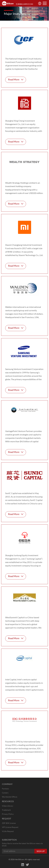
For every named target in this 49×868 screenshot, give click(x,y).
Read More (14, 79)
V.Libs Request (8, 831)
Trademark (6, 810)
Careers (5, 793)
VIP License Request (10, 827)
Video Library (8, 806)
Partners (5, 789)
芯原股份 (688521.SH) (24, 4)
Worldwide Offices (10, 797)
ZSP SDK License (9, 823)
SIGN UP (41, 851)
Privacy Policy (8, 814)
